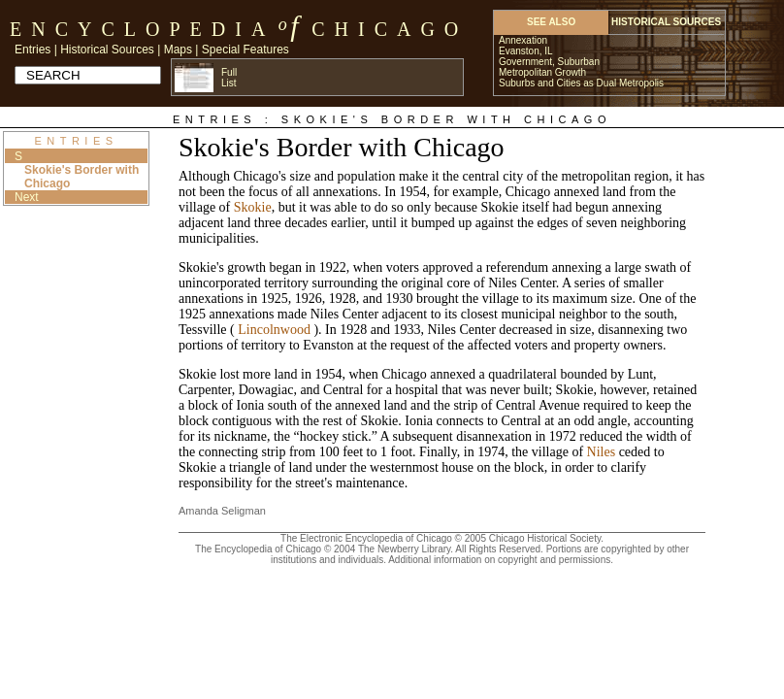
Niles (602, 452)
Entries (33, 50)
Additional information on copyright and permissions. (501, 560)
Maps (178, 50)
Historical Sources (107, 50)
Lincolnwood (274, 330)
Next (27, 197)
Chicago (390, 29)
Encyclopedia (142, 29)
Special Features (245, 50)
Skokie (253, 207)
